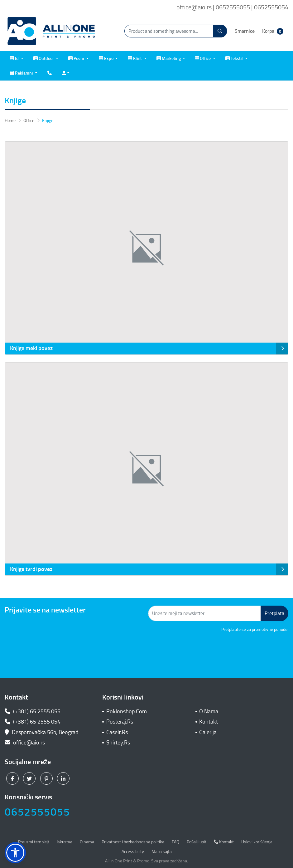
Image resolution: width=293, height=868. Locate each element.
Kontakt (209, 722)
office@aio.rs (25, 743)
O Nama (209, 711)
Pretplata (274, 613)
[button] (15, 853)
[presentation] (241, 650)
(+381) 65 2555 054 (33, 722)
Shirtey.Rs (118, 743)
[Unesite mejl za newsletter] (204, 613)
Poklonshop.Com (127, 711)
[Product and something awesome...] (176, 31)
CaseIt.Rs (117, 732)
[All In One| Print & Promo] (51, 31)
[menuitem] (17, 59)
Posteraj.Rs (120, 722)
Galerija (208, 732)
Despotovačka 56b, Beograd (42, 732)
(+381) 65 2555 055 (33, 711)
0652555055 (37, 812)
